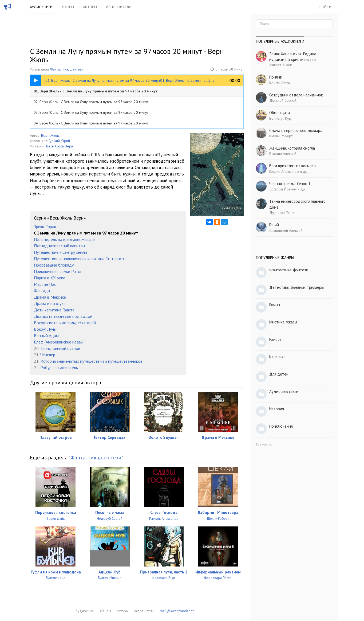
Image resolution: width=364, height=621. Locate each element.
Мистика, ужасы (283, 322)
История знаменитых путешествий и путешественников (91, 361)
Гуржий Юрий (59, 141)
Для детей (279, 374)
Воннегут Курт (281, 118)
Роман (275, 305)
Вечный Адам (46, 335)
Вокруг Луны (45, 329)
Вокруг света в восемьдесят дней (65, 323)
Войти (325, 7)
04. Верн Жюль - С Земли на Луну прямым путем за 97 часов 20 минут (91, 123)
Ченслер (48, 355)
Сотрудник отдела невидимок (296, 95)
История (277, 409)
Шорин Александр (284, 171)
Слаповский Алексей (286, 231)
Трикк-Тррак (45, 226)
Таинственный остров (60, 348)
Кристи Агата (280, 83)
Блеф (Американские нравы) (59, 342)
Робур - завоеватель (59, 368)
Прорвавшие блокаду (54, 265)
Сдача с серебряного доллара (296, 130)
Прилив (276, 77)
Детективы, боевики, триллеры (296, 287)
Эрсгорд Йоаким (283, 189)
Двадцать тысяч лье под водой (63, 316)
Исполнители (119, 7)
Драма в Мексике (50, 297)
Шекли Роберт (281, 136)
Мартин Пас (45, 284)
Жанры (68, 7)
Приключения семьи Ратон (58, 271)
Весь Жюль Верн (60, 146)
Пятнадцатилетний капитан (59, 246)
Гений (274, 225)
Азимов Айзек (280, 65)
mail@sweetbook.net (177, 611)
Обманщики (280, 113)
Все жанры (264, 444)
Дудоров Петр (282, 213)
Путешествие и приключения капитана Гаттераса (79, 259)
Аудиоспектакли (284, 391)
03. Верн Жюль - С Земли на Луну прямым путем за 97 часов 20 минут (91, 112)
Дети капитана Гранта (54, 310)
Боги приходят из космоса (292, 166)
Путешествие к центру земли (60, 252)
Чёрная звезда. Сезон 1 (290, 184)
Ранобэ (275, 339)
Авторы (90, 7)
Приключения (281, 426)
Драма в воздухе (50, 303)
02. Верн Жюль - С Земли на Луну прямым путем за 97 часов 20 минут (91, 102)
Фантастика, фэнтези (67, 69)
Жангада (42, 291)
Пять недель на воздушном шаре (64, 239)
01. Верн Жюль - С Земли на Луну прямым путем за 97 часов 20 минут (96, 91)
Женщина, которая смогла (292, 148)
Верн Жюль (50, 135)
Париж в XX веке (50, 278)
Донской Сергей (283, 100)
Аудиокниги (41, 7)
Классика (277, 357)
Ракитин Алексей (283, 154)
